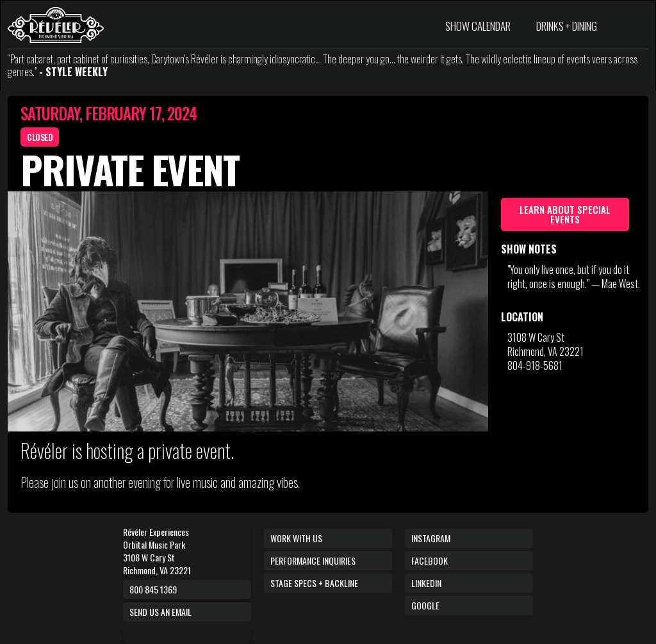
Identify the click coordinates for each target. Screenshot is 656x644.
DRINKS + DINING (567, 26)
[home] (56, 25)
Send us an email (160, 612)
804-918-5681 (535, 366)
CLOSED (40, 137)
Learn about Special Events (565, 214)
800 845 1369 (153, 589)
